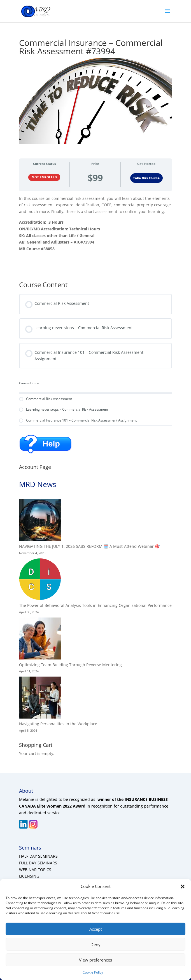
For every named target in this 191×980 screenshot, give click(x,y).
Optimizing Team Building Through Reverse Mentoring (70, 665)
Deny (95, 944)
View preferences (95, 960)
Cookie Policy (93, 972)
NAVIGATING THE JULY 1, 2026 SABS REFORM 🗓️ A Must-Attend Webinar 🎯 (89, 546)
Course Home (29, 383)
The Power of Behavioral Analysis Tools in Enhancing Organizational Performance (95, 605)
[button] (183, 887)
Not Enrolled (44, 177)
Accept (96, 929)
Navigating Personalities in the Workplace (58, 724)
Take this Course (146, 178)
